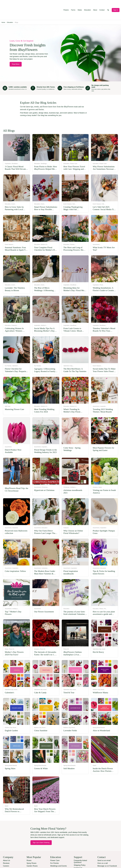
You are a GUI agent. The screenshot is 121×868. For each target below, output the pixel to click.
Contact (102, 3)
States (80, 3)
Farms (73, 3)
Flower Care (55, 847)
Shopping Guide (56, 858)
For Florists (54, 850)
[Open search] (108, 3)
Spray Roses (32, 850)
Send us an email (104, 847)
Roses (29, 847)
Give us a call (102, 850)
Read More (16, 51)
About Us (7, 847)
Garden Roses (32, 853)
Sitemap (77, 858)
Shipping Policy (80, 852)
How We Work (56, 856)
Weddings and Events (58, 853)
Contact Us (78, 855)
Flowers (66, 3)
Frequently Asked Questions (80, 848)
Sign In (116, 3)
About (95, 3)
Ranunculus (31, 856)
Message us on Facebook (107, 853)
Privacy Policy (36, 864)
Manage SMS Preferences (107, 856)
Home (3, 9)
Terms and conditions (51, 864)
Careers (6, 853)
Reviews (6, 850)
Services (6, 856)
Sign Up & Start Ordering (41, 830)
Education (87, 3)
